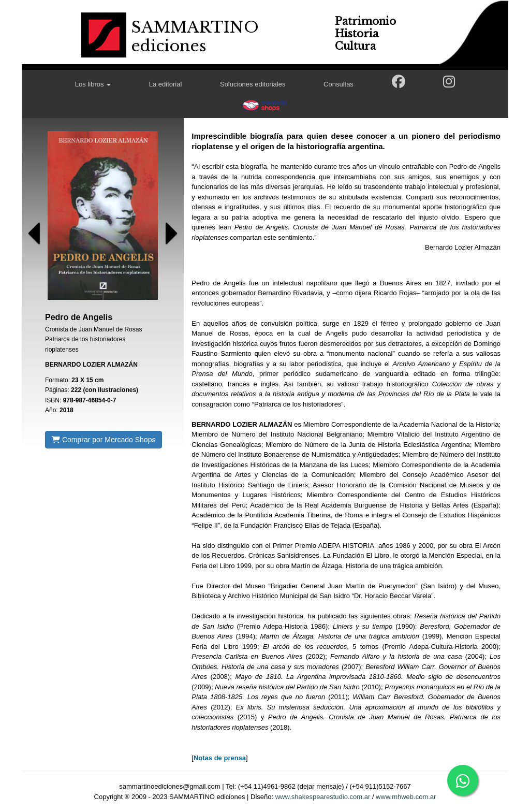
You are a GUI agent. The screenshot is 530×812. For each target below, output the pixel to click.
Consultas (338, 84)
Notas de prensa (220, 758)
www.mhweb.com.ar (406, 797)
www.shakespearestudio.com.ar (323, 797)
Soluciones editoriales (253, 84)
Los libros (93, 84)
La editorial (166, 84)
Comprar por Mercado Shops (104, 440)
